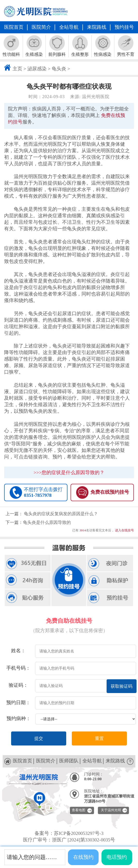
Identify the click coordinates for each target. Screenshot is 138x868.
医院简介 (41, 27)
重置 (99, 738)
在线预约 (83, 857)
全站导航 (69, 27)
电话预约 (117, 857)
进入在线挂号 (124, 530)
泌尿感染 (37, 69)
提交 (39, 738)
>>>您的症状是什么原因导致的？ (69, 473)
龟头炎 (59, 69)
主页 (17, 69)
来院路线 (97, 27)
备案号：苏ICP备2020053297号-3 (69, 833)
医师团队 (69, 761)
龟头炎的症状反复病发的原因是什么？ (61, 514)
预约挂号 (124, 27)
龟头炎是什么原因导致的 (47, 522)
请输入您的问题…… (32, 857)
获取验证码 (122, 686)
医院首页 (14, 27)
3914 (83, 530)
